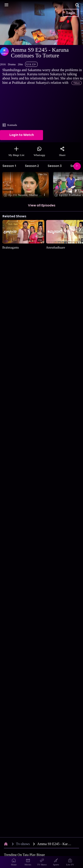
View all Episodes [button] (42, 206)
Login (71, 13)
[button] (27, 185)
